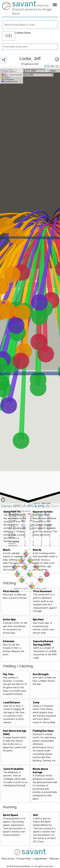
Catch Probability (13, 769)
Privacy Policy (24, 859)
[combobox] (30, 24)
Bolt (36, 815)
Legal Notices (41, 859)
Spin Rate (38, 620)
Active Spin (9, 620)
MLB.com (54, 859)
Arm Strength (41, 674)
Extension (9, 641)
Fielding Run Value (43, 731)
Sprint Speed (10, 815)
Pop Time (8, 674)
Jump (36, 703)
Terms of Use (8, 859)
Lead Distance (12, 703)
